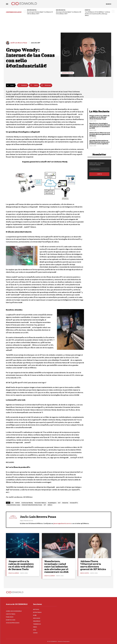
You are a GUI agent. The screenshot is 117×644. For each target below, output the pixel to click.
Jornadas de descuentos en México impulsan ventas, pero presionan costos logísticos (99, 142)
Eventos (88, 10)
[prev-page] (25, 11)
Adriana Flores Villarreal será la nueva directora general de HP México (100, 134)
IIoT (59, 503)
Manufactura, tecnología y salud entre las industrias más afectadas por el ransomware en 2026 (100, 126)
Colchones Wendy (27, 503)
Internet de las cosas (13, 505)
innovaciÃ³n (74, 503)
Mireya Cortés (85, 573)
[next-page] (113, 11)
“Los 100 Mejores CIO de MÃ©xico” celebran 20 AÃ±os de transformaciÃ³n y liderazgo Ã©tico (97, 14)
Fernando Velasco (40, 503)
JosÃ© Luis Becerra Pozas (19, 43)
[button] (108, 4)
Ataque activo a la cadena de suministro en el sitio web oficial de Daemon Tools (99, 117)
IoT (45, 505)
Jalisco (50, 505)
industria (65, 503)
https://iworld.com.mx (26, 521)
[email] (99, 169)
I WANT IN (99, 174)
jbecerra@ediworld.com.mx (62, 523)
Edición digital (32, 10)
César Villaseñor (14, 573)
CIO (12, 503)
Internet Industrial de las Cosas (32, 505)
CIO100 (17, 503)
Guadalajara (52, 503)
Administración (67, 73)
